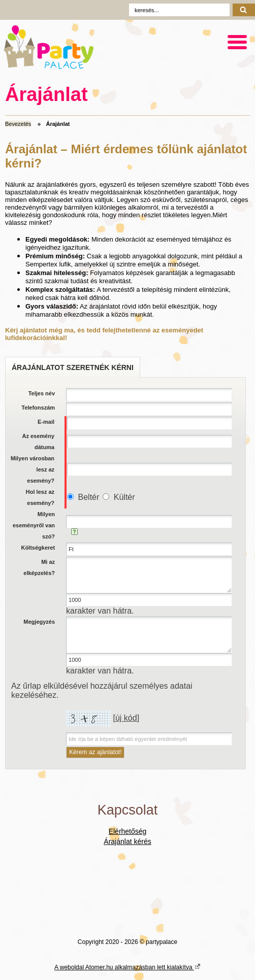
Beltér (89, 497)
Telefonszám (38, 408)
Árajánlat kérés (127, 841)
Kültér (124, 497)
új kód (126, 718)
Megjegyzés (39, 622)
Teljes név (42, 393)
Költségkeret (38, 548)
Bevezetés (18, 124)
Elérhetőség (128, 831)
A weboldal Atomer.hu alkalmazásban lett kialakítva (127, 967)
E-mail (46, 422)
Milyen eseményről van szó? (34, 525)
